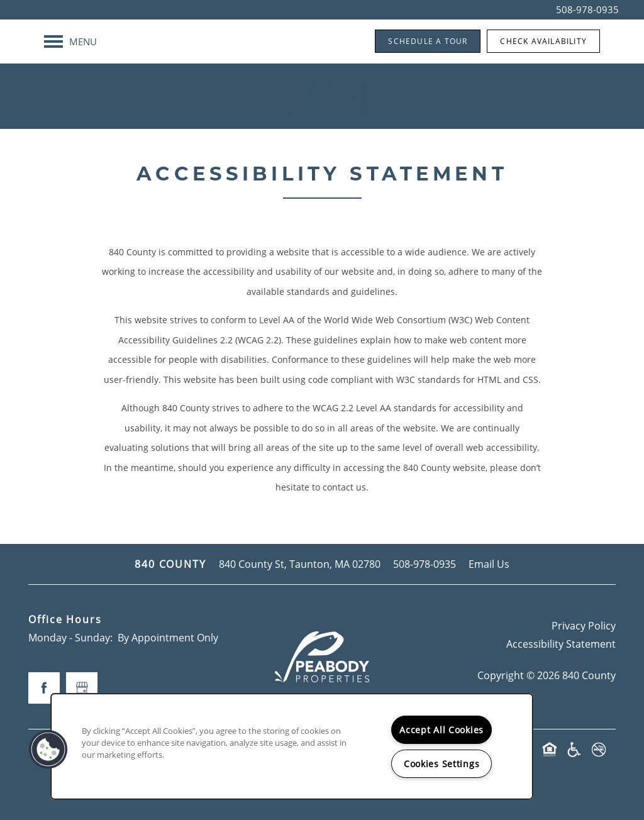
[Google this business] (82, 688)
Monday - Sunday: (70, 637)
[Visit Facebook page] (44, 688)
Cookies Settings (442, 764)
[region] (292, 746)
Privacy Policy (584, 625)
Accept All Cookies (441, 730)
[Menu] (70, 42)
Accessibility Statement (561, 644)
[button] (428, 41)
